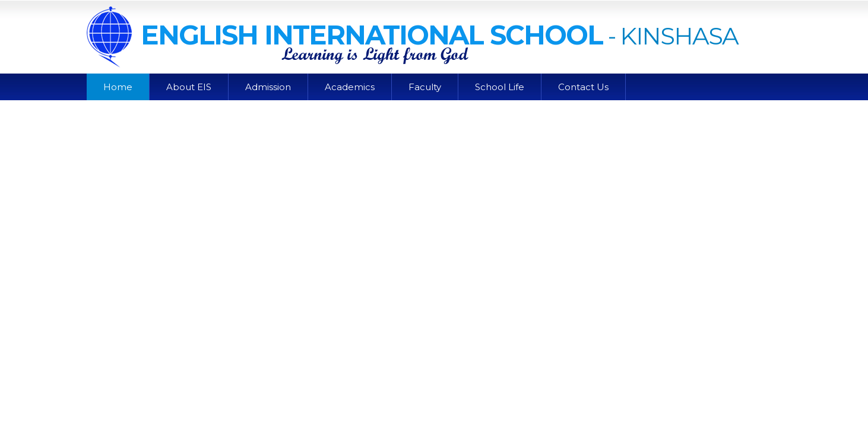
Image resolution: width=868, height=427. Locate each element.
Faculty (425, 87)
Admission (268, 87)
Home (118, 87)
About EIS (189, 87)
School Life (500, 87)
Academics (350, 87)
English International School (345, 35)
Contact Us (583, 87)
